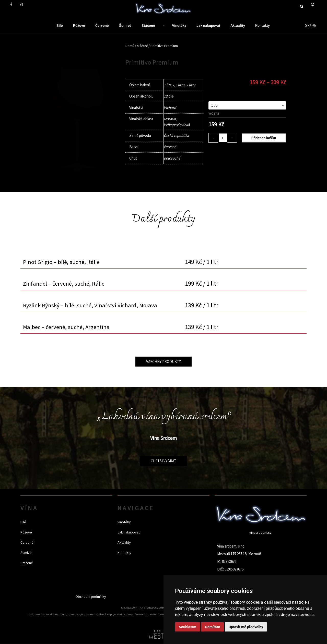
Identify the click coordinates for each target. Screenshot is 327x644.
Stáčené (148, 26)
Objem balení (219, 96)
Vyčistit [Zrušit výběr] (214, 114)
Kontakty (262, 26)
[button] (302, 7)
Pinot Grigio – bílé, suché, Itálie (63, 262)
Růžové (79, 26)
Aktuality (238, 26)
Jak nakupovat (208, 26)
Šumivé (125, 26)
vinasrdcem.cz (261, 532)
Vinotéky (179, 26)
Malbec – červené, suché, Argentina (68, 327)
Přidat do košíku (264, 138)
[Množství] (223, 138)
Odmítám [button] (212, 627)
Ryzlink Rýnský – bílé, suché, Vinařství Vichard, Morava (91, 305)
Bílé (60, 26)
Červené (102, 26)
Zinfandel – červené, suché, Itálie (65, 283)
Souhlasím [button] (188, 627)
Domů (130, 46)
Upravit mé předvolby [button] (246, 627)
